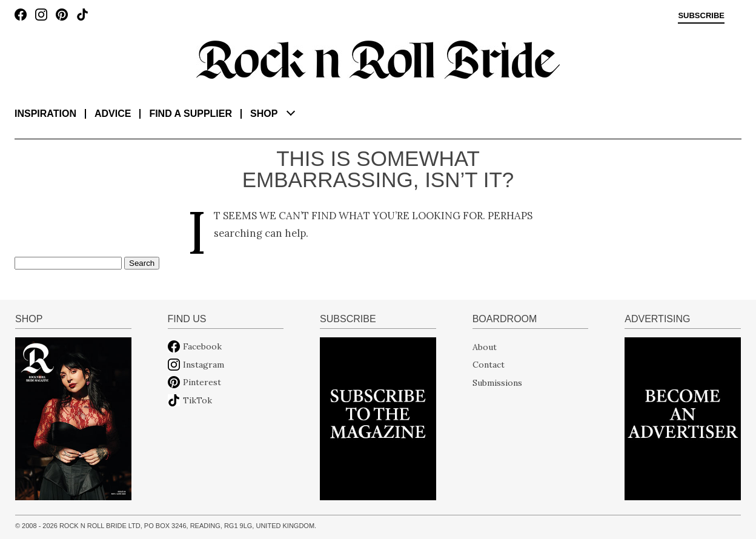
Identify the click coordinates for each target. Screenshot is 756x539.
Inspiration (45, 114)
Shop (264, 114)
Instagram (204, 365)
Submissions (497, 382)
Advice (113, 114)
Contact (489, 365)
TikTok (197, 400)
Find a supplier (191, 114)
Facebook (202, 346)
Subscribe (701, 16)
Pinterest (202, 382)
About (485, 346)
